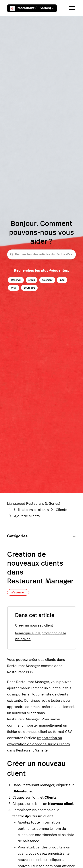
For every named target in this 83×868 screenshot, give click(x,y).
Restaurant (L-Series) (32, 8)
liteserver (16, 280)
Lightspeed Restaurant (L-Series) (34, 504)
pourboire (29, 288)
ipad (62, 280)
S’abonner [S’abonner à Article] (18, 593)
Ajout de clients (27, 516)
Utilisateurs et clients (31, 510)
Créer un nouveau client (34, 626)
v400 (14, 288)
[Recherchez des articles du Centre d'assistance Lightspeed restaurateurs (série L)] (41, 254)
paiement (47, 280)
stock (32, 280)
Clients (61, 510)
